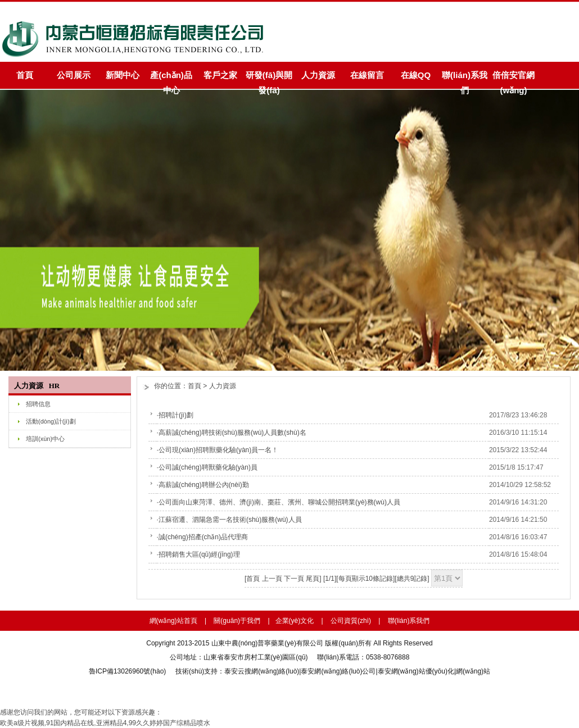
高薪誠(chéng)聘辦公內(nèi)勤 (204, 485)
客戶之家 (220, 75)
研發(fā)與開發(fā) (269, 79)
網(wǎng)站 (473, 671)
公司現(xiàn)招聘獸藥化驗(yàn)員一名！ (218, 450)
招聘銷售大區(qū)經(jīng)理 (199, 554)
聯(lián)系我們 (465, 79)
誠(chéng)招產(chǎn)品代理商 (203, 537)
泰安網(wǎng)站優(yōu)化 (416, 671)
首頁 (25, 75)
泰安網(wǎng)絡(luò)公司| (339, 671)
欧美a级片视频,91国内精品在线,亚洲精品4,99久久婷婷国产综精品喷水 (105, 723)
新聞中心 (123, 75)
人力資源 (318, 75)
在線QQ (416, 75)
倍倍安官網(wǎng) (514, 79)
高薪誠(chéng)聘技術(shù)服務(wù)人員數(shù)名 (232, 433)
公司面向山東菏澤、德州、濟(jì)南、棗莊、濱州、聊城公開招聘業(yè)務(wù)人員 (279, 502)
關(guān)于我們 (237, 621)
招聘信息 (38, 404)
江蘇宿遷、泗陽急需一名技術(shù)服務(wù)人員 (230, 520)
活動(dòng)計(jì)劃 (51, 421)
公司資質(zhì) (351, 621)
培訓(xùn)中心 (45, 439)
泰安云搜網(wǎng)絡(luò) (262, 671)
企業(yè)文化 (295, 621)
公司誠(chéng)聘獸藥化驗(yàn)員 (208, 467)
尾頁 (313, 579)
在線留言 (367, 75)
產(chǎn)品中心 (171, 79)
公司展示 (74, 75)
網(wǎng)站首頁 (173, 621)
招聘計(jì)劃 (176, 415)
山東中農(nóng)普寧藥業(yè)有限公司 (267, 643)
